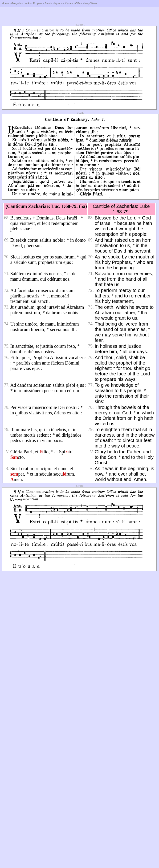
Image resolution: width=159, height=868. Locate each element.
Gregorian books (21, 3)
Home (5, 3)
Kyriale (69, 3)
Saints (48, 3)
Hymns (59, 3)
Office (79, 3)
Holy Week (91, 3)
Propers (38, 3)
